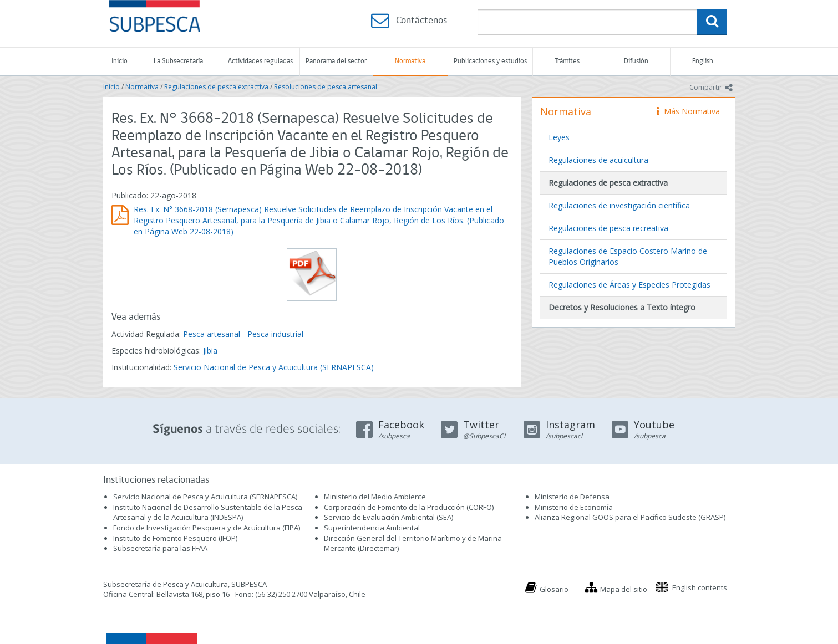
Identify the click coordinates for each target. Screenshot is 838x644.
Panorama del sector (336, 61)
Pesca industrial (275, 334)
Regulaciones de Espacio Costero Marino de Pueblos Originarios (628, 256)
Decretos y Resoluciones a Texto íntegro (622, 307)
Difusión (636, 61)
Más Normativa (688, 111)
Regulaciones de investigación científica (619, 205)
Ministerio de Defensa (572, 497)
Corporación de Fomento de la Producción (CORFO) (409, 507)
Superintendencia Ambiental (372, 528)
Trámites (567, 61)
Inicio (120, 61)
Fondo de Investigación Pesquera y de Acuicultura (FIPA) (207, 528)
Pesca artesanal (213, 334)
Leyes (559, 137)
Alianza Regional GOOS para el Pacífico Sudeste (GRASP (629, 517)
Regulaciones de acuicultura (598, 160)
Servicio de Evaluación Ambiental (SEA (388, 517)
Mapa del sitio (624, 589)
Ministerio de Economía (574, 507)
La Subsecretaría (178, 61)
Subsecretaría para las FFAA (160, 548)
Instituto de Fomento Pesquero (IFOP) (175, 538)
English (703, 61)
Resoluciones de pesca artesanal (326, 87)
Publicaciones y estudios (490, 61)
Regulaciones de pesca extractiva (216, 87)
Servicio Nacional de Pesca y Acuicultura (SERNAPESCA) (274, 367)
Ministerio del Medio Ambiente (375, 497)
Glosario (554, 589)
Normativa (410, 61)
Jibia (210, 351)
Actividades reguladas (260, 61)
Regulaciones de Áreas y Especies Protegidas (629, 285)
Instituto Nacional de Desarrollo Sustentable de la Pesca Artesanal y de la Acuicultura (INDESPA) (208, 512)
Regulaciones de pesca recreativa (608, 228)
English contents (700, 587)
